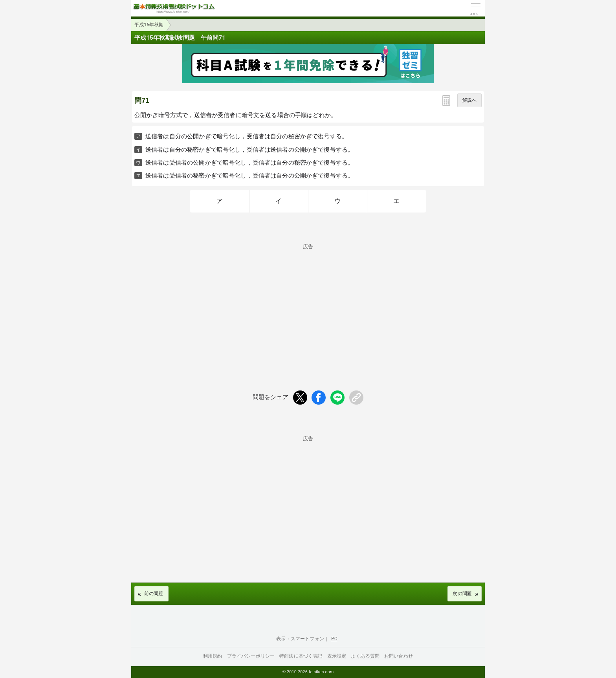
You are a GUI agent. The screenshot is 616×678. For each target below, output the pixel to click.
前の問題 (154, 594)
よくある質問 (365, 656)
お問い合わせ (399, 656)
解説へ (469, 100)
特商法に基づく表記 (301, 656)
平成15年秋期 (149, 25)
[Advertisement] (308, 304)
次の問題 (462, 594)
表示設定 (337, 656)
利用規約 (213, 656)
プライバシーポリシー (251, 656)
